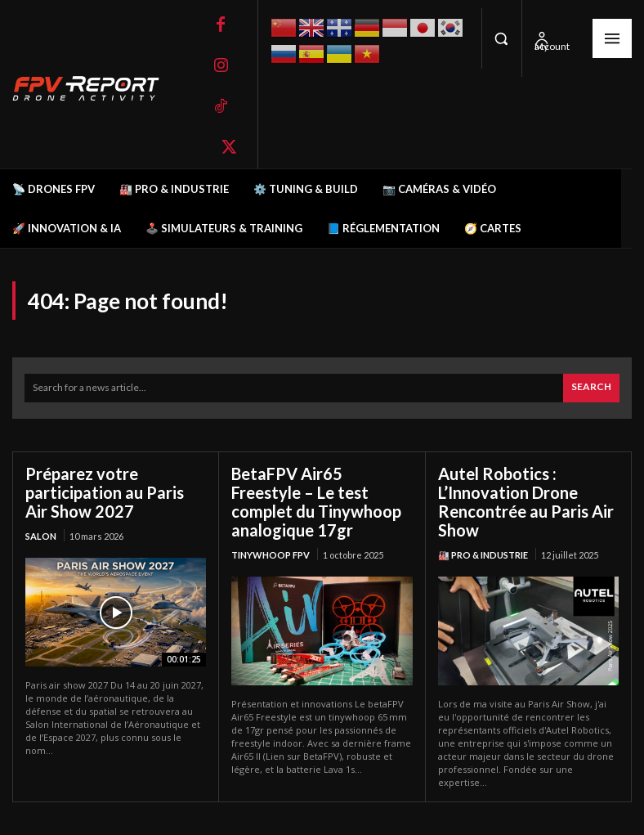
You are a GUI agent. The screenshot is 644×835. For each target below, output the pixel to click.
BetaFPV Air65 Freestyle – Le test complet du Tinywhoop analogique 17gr (316, 502)
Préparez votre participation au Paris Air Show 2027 (105, 492)
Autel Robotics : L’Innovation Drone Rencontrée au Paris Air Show (526, 502)
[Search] (591, 388)
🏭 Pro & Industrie (483, 555)
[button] (502, 38)
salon (41, 536)
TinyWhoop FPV (271, 555)
